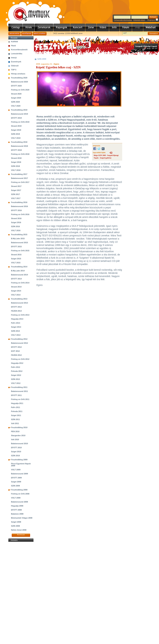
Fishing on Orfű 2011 (20, 399)
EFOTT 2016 (16, 210)
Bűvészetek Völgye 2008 (22, 518)
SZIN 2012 (15, 379)
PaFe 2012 (16, 367)
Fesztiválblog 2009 (19, 460)
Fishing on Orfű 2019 (20, 122)
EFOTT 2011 (16, 395)
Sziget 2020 (16, 98)
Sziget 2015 (16, 259)
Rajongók (62, 27)
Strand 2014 (16, 287)
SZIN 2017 (15, 194)
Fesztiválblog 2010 (19, 427)
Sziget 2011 (16, 415)
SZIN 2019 (15, 134)
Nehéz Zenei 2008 (19, 530)
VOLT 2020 (16, 106)
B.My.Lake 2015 (18, 239)
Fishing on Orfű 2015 (20, 251)
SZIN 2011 (15, 419)
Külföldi (14, 42)
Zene (91, 27)
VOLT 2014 (16, 295)
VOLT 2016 (16, 230)
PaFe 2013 (16, 323)
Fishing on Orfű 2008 (20, 494)
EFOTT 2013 (16, 307)
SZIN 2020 (15, 102)
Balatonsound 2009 (19, 474)
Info (114, 27)
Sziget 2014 (16, 291)
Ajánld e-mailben (40, 34)
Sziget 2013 (16, 327)
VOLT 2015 (16, 263)
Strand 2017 (16, 186)
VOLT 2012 (16, 383)
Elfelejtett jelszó (139, 20)
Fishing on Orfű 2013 (20, 315)
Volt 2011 (15, 423)
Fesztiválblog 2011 (19, 387)
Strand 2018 (16, 158)
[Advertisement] (21, 593)
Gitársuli (15, 66)
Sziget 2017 (16, 190)
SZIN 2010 (15, 456)
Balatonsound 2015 (19, 243)
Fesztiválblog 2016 (19, 202)
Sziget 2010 (16, 452)
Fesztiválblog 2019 (19, 110)
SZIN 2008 (15, 526)
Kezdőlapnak (27, 34)
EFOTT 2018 (16, 150)
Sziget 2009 (16, 482)
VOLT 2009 (16, 470)
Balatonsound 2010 (19, 444)
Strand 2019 (16, 126)
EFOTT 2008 (16, 510)
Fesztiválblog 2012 (19, 339)
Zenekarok (44, 27)
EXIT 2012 (15, 351)
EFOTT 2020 (16, 86)
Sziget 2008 (16, 522)
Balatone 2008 (17, 514)
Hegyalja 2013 (17, 319)
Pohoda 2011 (17, 411)
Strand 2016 (16, 218)
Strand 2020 (16, 94)
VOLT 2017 (16, 198)
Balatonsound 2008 (19, 502)
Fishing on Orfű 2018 (20, 154)
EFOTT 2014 (16, 279)
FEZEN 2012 (16, 355)
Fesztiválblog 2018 (19, 142)
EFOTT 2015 (16, 247)
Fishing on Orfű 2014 (20, 283)
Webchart (151, 27)
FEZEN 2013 (16, 311)
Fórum (126, 27)
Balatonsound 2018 (19, 146)
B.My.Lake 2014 (18, 271)
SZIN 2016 (15, 226)
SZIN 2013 (15, 331)
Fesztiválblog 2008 (19, 490)
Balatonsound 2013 (19, 303)
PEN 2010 (15, 431)
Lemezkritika (17, 54)
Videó (103, 27)
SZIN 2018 (15, 166)
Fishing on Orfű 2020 (20, 90)
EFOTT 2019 (16, 118)
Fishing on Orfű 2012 (20, 359)
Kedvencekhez (14, 34)
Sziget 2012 (16, 375)
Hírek (29, 27)
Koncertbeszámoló (19, 50)
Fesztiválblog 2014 (19, 267)
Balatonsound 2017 (19, 178)
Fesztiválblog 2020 (19, 78)
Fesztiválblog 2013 (19, 299)
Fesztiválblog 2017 (19, 174)
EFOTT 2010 (16, 448)
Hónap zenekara (18, 74)
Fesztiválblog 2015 (19, 234)
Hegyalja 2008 (17, 506)
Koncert (78, 27)
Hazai (13, 46)
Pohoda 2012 (17, 371)
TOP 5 (14, 70)
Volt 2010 (15, 439)
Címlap (16, 27)
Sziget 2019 (16, 130)
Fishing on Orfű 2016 (20, 214)
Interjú (14, 58)
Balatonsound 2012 (19, 343)
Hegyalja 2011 (17, 403)
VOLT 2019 (16, 138)
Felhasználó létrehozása (123, 20)
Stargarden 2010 (18, 435)
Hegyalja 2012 (17, 363)
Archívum (21, 535)
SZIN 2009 (15, 486)
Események (16, 62)
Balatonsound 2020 (19, 82)
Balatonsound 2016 (19, 206)
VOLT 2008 (16, 498)
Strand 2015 (16, 255)
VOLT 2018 (16, 170)
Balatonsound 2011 (19, 391)
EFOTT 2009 (16, 478)
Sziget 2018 (16, 162)
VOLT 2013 (16, 335)
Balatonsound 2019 (19, 114)
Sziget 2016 (16, 222)
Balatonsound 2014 (19, 275)
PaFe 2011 (16, 407)
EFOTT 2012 (16, 347)
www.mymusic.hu (29, 11)
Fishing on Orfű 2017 (20, 182)
